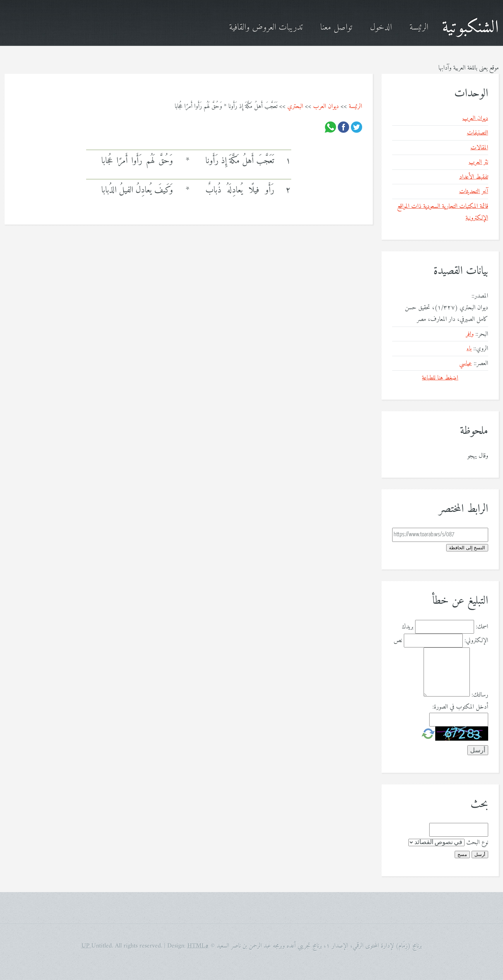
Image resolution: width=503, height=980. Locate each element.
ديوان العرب (326, 106)
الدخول (381, 28)
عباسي (466, 363)
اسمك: (482, 627)
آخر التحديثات (474, 192)
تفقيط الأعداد (474, 177)
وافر (470, 334)
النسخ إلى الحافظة (467, 548)
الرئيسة (419, 28)
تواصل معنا (336, 28)
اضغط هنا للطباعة (440, 378)
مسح (462, 854)
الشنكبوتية (470, 28)
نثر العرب (478, 162)
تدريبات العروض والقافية (266, 28)
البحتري (295, 106)
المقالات (479, 148)
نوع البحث (477, 842)
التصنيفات (478, 133)
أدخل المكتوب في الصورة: (460, 707)
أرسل (480, 854)
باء (469, 349)
